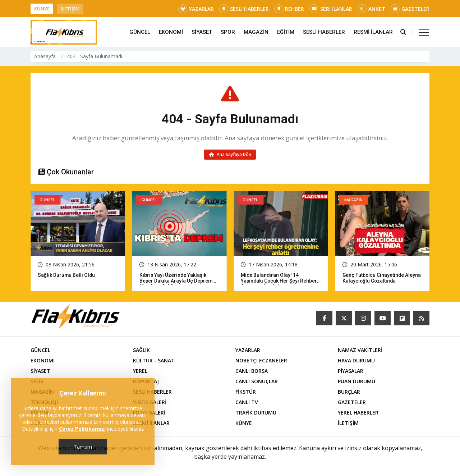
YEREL (140, 372)
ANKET (371, 9)
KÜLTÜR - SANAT (154, 361)
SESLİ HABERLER (244, 9)
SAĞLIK (141, 351)
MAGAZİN (256, 32)
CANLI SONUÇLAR (257, 382)
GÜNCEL (140, 32)
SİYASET (202, 32)
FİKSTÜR (246, 392)
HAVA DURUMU (356, 361)
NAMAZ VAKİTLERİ (360, 351)
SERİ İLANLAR (331, 9)
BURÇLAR (349, 392)
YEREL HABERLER (358, 413)
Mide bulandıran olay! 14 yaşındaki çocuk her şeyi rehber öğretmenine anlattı (279, 282)
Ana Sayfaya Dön (230, 155)
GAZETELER (410, 9)
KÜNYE (42, 9)
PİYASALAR (351, 372)
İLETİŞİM (70, 9)
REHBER (289, 9)
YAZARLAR (196, 9)
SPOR (228, 32)
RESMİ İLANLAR (373, 32)
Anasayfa (45, 56)
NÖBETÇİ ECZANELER (261, 361)
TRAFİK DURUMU (256, 413)
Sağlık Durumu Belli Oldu (67, 276)
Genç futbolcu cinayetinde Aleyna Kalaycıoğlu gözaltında (382, 279)
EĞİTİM (286, 32)
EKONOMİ (171, 32)
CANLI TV (247, 403)
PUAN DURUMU (356, 382)
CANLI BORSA (252, 372)
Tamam (83, 447)
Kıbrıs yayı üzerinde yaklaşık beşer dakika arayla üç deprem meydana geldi (176, 282)
